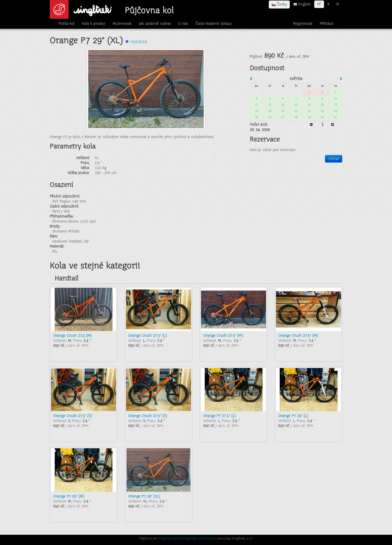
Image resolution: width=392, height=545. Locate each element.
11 (256, 105)
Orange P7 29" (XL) (144, 496)
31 (335, 117)
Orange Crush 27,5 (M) (72, 336)
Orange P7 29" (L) (293, 416)
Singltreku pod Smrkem (199, 539)
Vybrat (334, 159)
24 (335, 111)
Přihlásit (327, 24)
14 (296, 105)
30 (322, 117)
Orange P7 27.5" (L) (219, 416)
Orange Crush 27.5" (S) (72, 416)
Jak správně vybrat (155, 24)
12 (270, 105)
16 (322, 105)
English (302, 4)
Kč (319, 4)
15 (309, 105)
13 (283, 105)
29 (309, 117)
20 (283, 111)
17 (335, 105)
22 (309, 111)
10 (335, 99)
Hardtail (139, 42)
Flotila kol (66, 24)
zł (337, 4)
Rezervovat (122, 24)
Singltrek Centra (170, 539)
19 (270, 111)
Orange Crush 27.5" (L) (147, 336)
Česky (279, 4)
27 (283, 117)
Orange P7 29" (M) (69, 496)
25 (256, 117)
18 (256, 111)
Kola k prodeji (94, 24)
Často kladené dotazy (214, 24)
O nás (183, 24)
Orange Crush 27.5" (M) (223, 336)
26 (270, 117)
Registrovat (303, 24)
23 (322, 111)
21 (296, 111)
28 (296, 117)
